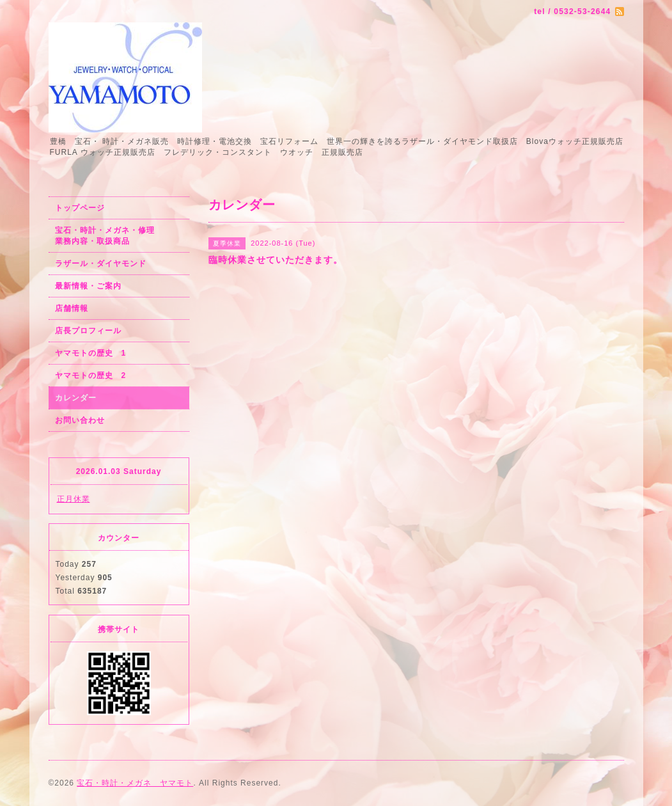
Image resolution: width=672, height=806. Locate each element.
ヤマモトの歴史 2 (91, 375)
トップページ (80, 208)
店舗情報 (72, 308)
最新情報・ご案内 (88, 286)
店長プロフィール (88, 331)
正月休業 (74, 499)
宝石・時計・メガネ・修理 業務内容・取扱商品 (119, 236)
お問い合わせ (80, 420)
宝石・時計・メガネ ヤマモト (135, 783)
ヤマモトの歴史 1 (91, 353)
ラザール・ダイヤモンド (101, 264)
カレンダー (76, 398)
